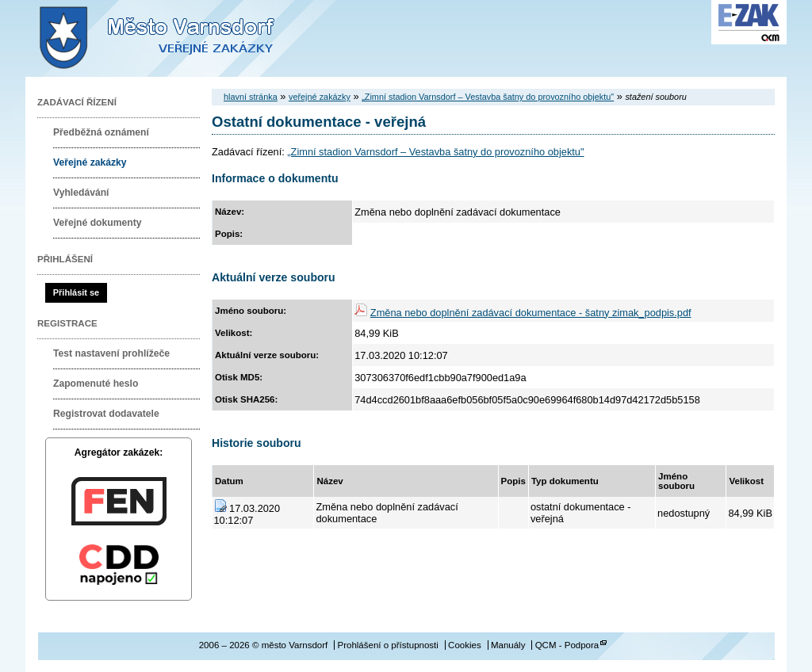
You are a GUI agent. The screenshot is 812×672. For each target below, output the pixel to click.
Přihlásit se (76, 292)
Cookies (465, 645)
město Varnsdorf (184, 38)
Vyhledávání (81, 193)
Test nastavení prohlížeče (111, 353)
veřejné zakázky (320, 97)
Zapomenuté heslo (96, 384)
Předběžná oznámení (101, 132)
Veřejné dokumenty (97, 223)
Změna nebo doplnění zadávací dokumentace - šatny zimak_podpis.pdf (531, 313)
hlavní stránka (251, 97)
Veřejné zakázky (90, 162)
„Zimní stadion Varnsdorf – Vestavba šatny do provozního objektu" (488, 97)
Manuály (508, 645)
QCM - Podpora (567, 645)
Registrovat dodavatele (106, 414)
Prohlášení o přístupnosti (387, 645)
